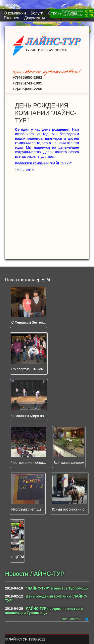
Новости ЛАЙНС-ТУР (35, 574)
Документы (34, 18)
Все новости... (73, 619)
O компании (15, 13)
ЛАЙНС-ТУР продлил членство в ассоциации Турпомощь (44, 611)
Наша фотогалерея (27, 280)
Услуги (37, 13)
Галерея (11, 18)
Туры (72, 13)
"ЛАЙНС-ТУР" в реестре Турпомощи (57, 588)
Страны (55, 13)
